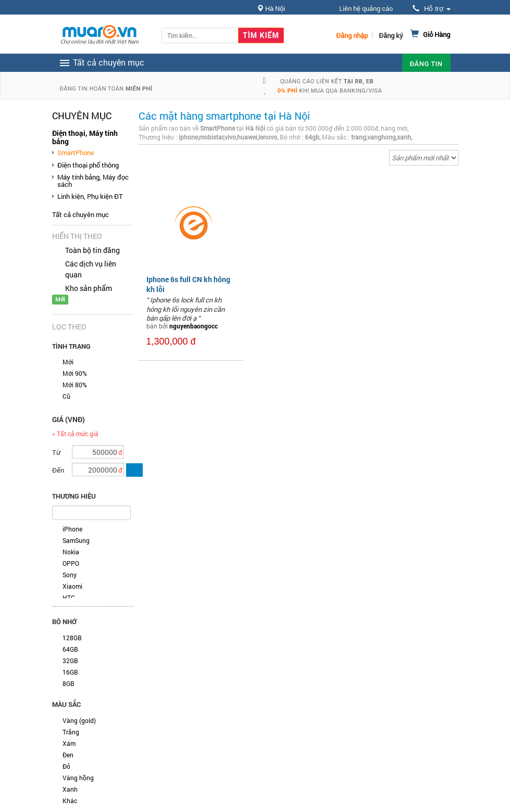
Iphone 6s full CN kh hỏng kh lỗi (188, 284)
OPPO (71, 563)
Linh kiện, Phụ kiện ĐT (90, 196)
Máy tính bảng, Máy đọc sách (93, 181)
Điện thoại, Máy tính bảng (85, 137)
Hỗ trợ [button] (431, 9)
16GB (70, 672)
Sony (70, 575)
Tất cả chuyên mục (80, 214)
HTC (69, 598)
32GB (70, 661)
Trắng (71, 732)
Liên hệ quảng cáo (366, 8)
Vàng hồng (78, 778)
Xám (69, 743)
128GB (72, 638)
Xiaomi (72, 586)
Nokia (71, 552)
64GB (70, 649)
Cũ (66, 396)
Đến (58, 470)
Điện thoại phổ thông (88, 165)
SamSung (76, 540)
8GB (69, 683)
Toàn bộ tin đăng (92, 250)
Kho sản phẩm (89, 288)
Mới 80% (75, 385)
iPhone (72, 529)
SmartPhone (76, 153)
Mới (68, 362)
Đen (68, 755)
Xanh (70, 789)
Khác (70, 801)
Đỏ (66, 766)
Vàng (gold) (79, 720)
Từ (56, 452)
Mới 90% (75, 373)
